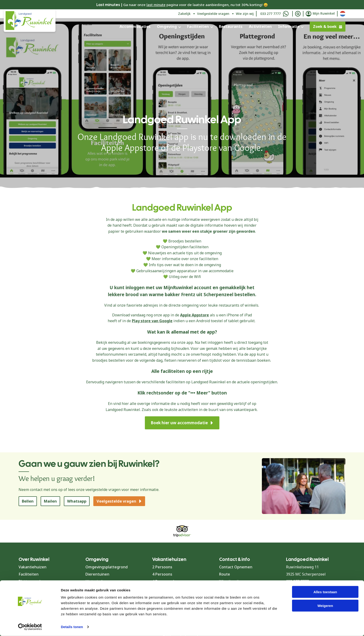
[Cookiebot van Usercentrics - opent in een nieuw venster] (30, 627)
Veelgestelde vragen (213, 14)
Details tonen (72, 627)
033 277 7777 (270, 14)
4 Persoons (162, 574)
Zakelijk (184, 14)
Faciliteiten (198, 26)
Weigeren (325, 606)
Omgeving (167, 26)
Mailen (50, 501)
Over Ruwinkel (34, 559)
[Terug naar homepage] (30, 21)
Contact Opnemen (236, 567)
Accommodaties (135, 26)
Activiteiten (260, 26)
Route (225, 574)
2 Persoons (162, 567)
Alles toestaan (325, 592)
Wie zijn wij (245, 14)
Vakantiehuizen (32, 567)
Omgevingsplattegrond (107, 567)
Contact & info (235, 559)
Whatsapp (77, 501)
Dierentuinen (97, 574)
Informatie (289, 26)
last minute (156, 5)
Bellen (28, 501)
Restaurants (231, 26)
